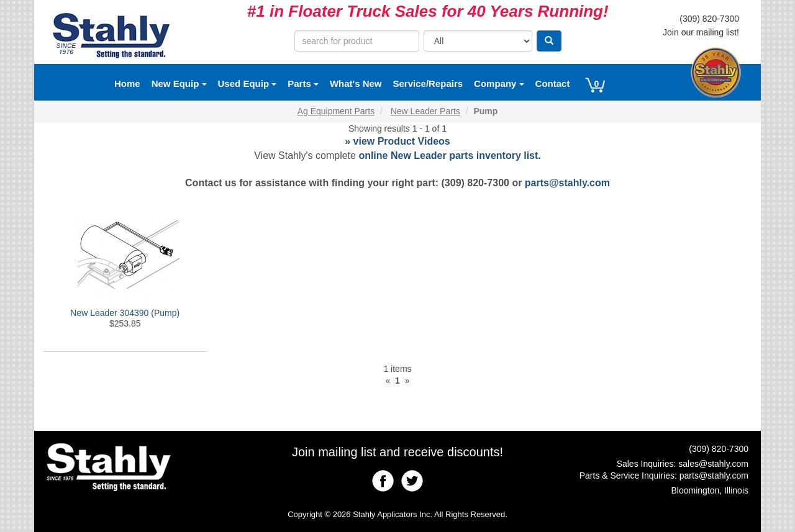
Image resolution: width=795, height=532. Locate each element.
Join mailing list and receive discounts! (397, 452)
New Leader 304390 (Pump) (125, 313)
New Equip (179, 83)
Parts (303, 83)
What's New (356, 83)
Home (127, 83)
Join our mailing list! (701, 32)
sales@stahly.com (713, 464)
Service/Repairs (428, 83)
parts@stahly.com (567, 183)
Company (499, 83)
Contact (553, 83)
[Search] (549, 41)
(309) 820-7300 (709, 19)
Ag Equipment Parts (336, 111)
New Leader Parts (425, 111)
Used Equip (248, 83)
